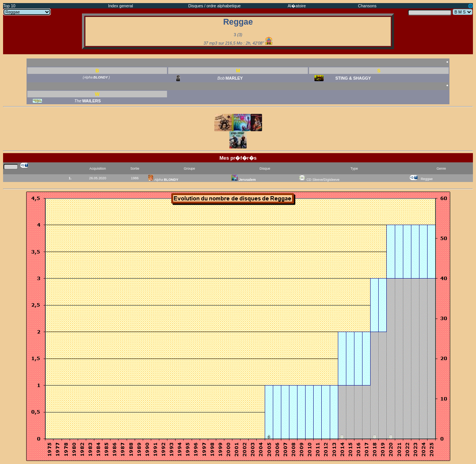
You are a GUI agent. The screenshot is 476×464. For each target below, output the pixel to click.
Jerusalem (243, 180)
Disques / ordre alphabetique (214, 6)
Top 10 (9, 6)
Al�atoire (297, 6)
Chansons (367, 6)
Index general (121, 6)
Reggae (427, 179)
